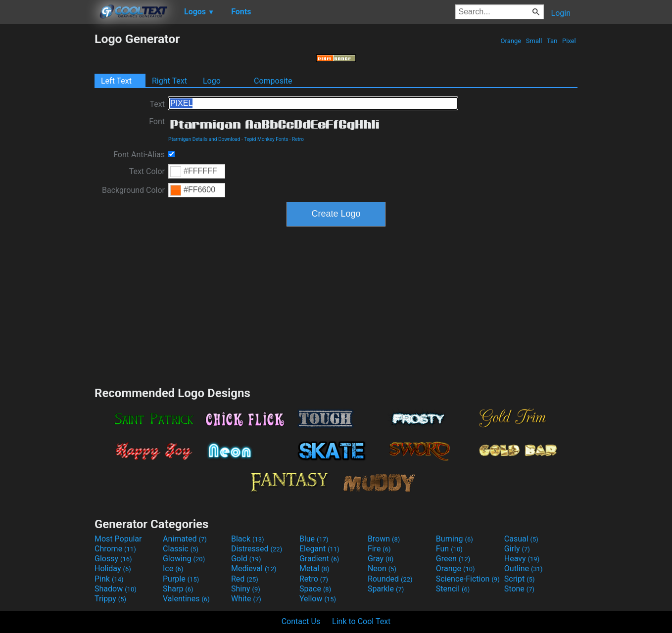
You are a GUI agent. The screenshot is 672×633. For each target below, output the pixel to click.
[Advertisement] (47, 180)
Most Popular (118, 539)
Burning (455, 539)
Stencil (453, 589)
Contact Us (301, 621)
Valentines (186, 599)
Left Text (116, 81)
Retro (298, 139)
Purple (181, 579)
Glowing (184, 559)
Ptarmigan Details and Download (204, 139)
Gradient (319, 559)
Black (248, 539)
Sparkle (386, 589)
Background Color (133, 190)
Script (520, 579)
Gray (381, 559)
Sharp (178, 589)
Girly (517, 549)
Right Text (169, 81)
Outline (524, 568)
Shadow (116, 589)
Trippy (110, 599)
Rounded (390, 579)
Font (157, 121)
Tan (552, 41)
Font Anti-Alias (139, 155)
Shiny (246, 589)
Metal (314, 568)
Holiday (113, 568)
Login (561, 13)
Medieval (254, 568)
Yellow (318, 599)
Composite (273, 81)
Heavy (522, 559)
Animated (185, 539)
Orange (511, 41)
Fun (449, 549)
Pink (109, 579)
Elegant (319, 549)
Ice (173, 568)
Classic (181, 549)
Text (157, 104)
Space (315, 589)
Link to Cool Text (361, 621)
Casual (521, 539)
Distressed (257, 549)
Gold (246, 559)
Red (245, 579)
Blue (314, 539)
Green (453, 559)
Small (534, 41)
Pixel (569, 41)
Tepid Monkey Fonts (266, 139)
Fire (379, 549)
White (246, 599)
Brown (384, 539)
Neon (382, 568)
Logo (212, 81)
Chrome (115, 549)
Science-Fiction (468, 579)
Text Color (147, 171)
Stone (519, 589)
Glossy (113, 559)
